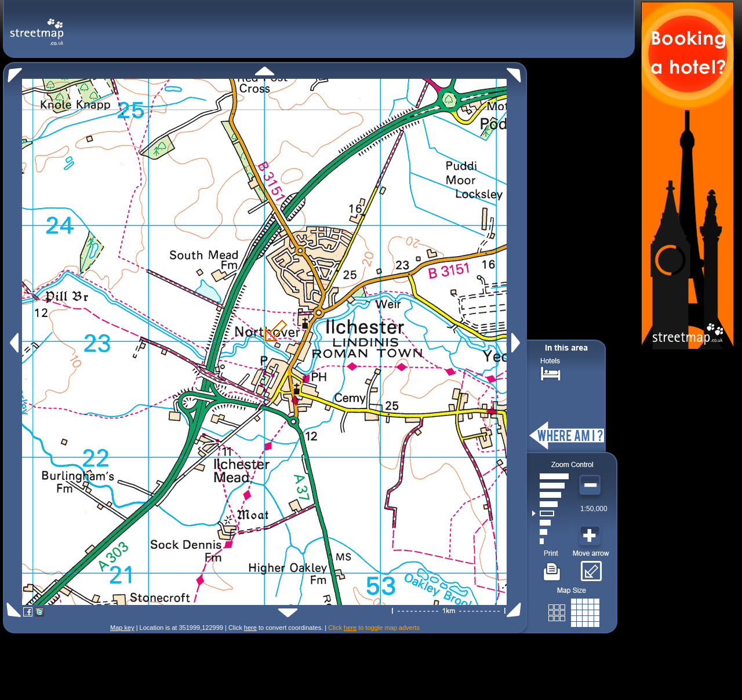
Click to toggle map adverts (374, 628)
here (250, 628)
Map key (122, 628)
